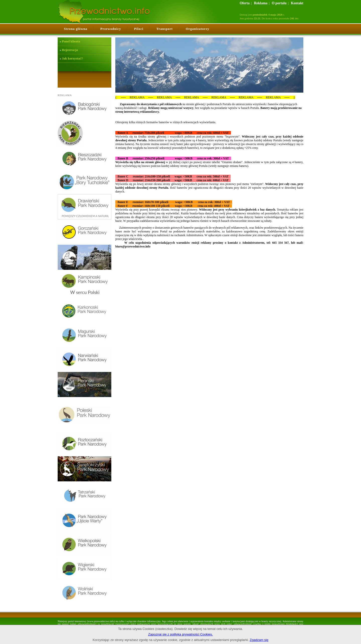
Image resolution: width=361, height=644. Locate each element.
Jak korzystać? (72, 58)
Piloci (139, 29)
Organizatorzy (198, 29)
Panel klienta (71, 41)
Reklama (261, 3)
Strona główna (76, 29)
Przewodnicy (111, 29)
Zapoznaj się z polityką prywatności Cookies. (180, 634)
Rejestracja (70, 50)
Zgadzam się (259, 640)
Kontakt (297, 3)
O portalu (279, 3)
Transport (165, 29)
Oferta (245, 3)
